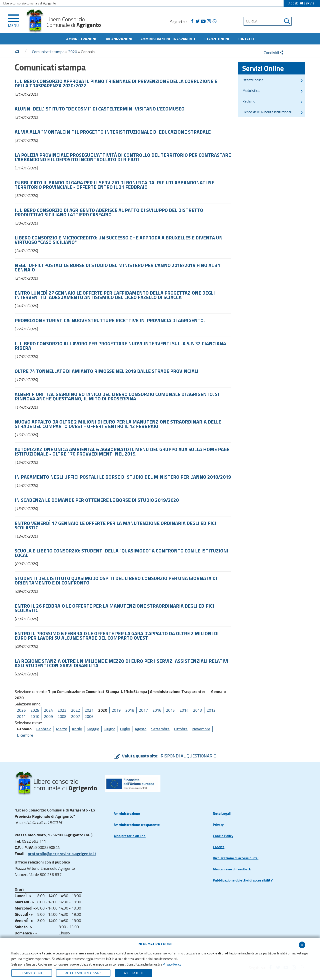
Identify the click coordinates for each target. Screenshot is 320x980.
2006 (89, 716)
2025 (35, 710)
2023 (62, 710)
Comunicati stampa (48, 52)
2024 (48, 710)
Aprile (77, 729)
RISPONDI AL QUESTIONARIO (189, 756)
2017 (143, 710)
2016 (157, 710)
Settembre (160, 729)
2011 (21, 716)
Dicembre (25, 735)
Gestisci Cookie (32, 973)
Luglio (125, 729)
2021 (89, 710)
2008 (62, 716)
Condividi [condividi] (274, 53)
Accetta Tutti (134, 973)
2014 (184, 710)
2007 (76, 716)
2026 (21, 710)
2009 (48, 716)
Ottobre (181, 729)
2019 (116, 710)
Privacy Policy (172, 964)
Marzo (62, 729)
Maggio (93, 729)
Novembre (201, 729)
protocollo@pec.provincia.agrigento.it (62, 854)
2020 (73, 52)
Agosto (141, 729)
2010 (35, 716)
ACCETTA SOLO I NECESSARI (83, 973)
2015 (170, 710)
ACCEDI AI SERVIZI (302, 3)
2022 (76, 710)
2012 (211, 710)
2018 (130, 710)
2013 (198, 710)
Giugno (110, 729)
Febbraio (44, 729)
